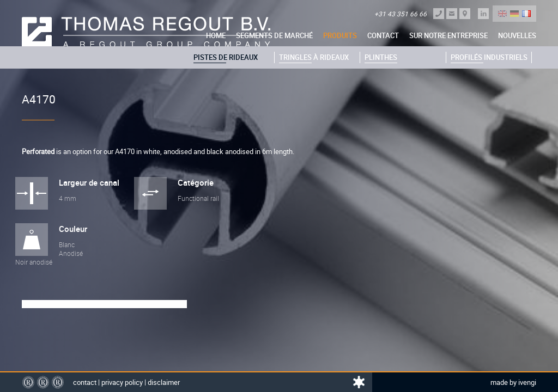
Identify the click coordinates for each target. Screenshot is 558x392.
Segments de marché (274, 35)
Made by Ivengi (513, 382)
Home (216, 35)
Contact (383, 35)
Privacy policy (122, 382)
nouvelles (517, 35)
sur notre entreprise (448, 35)
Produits (340, 35)
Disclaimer (164, 382)
